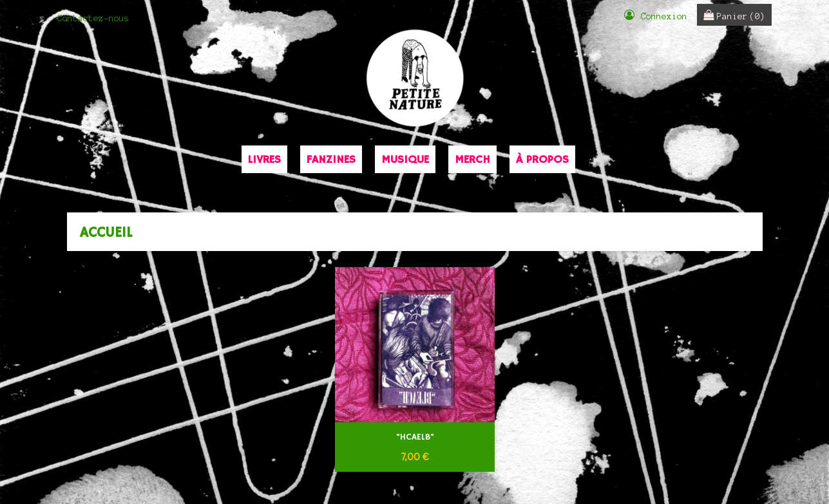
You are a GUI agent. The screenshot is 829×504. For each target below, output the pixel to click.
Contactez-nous (93, 18)
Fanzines (331, 160)
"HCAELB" (414, 437)
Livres (264, 160)
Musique (405, 160)
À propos (542, 160)
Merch (472, 160)
